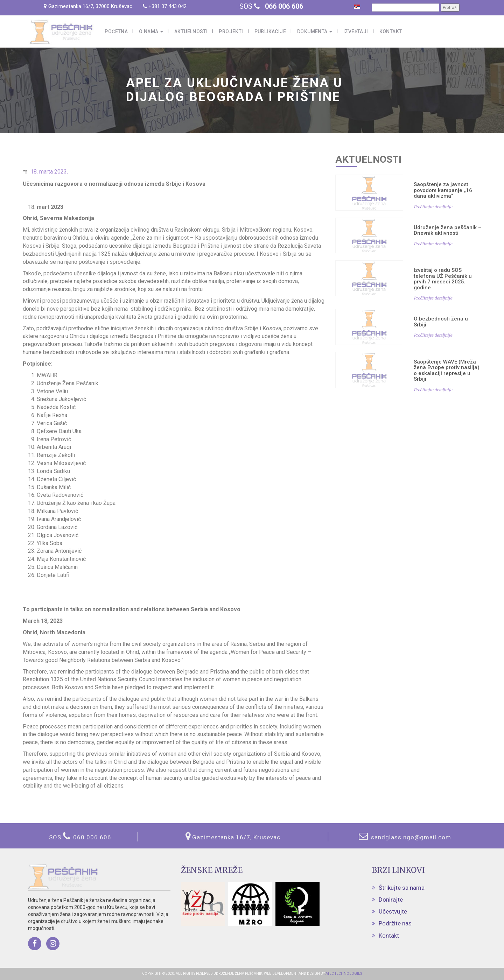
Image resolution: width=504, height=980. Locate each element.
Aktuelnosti (191, 31)
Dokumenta (315, 31)
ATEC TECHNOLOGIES (343, 974)
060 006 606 (92, 837)
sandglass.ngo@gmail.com (410, 837)
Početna (116, 31)
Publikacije (270, 31)
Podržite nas (395, 923)
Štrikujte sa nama (402, 888)
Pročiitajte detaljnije (433, 207)
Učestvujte (393, 911)
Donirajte (391, 900)
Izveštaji (356, 31)
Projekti (231, 31)
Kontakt (391, 31)
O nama (151, 31)
